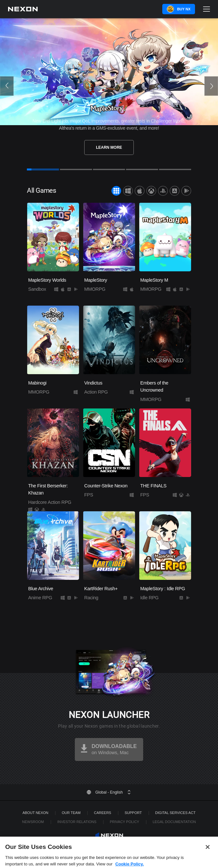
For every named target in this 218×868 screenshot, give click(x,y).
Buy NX (184, 9)
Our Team (71, 813)
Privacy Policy (125, 822)
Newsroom (33, 822)
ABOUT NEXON (35, 813)
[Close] (208, 855)
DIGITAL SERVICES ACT (175, 813)
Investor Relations (77, 822)
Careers (103, 813)
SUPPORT (133, 813)
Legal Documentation (174, 822)
